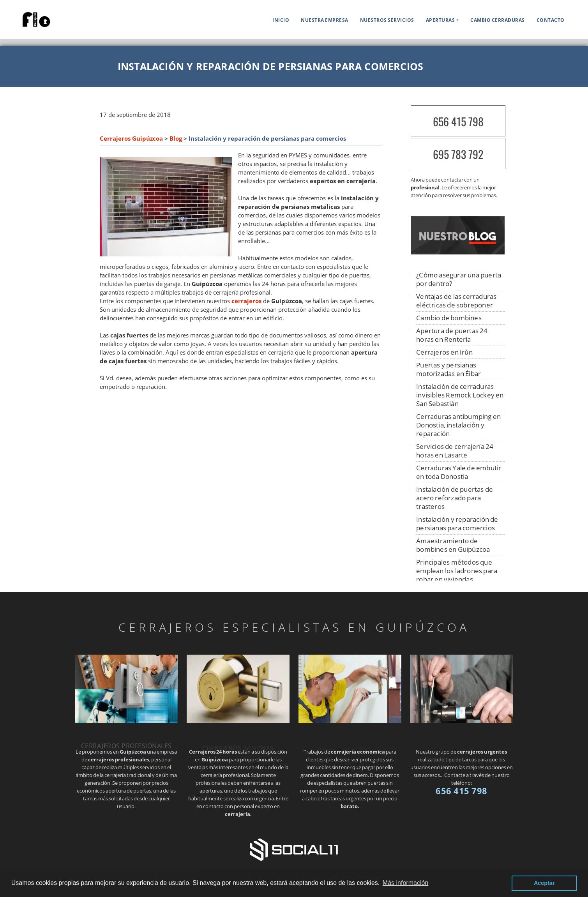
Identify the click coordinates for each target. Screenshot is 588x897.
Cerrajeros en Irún (444, 352)
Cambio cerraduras (498, 20)
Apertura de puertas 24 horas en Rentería (452, 335)
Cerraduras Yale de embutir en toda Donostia (459, 472)
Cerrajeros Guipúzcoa (131, 139)
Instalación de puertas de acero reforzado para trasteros (455, 498)
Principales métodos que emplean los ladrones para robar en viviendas (457, 571)
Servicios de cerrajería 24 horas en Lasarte (455, 451)
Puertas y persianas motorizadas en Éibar (449, 369)
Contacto (551, 20)
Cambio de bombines (449, 318)
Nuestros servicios (387, 20)
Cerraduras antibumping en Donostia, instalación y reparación (458, 425)
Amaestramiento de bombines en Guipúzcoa (453, 545)
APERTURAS (441, 20)
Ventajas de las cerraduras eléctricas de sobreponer (456, 301)
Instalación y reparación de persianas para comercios (457, 524)
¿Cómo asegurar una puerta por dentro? (459, 279)
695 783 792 (458, 154)
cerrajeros (246, 301)
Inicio (281, 20)
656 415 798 (458, 121)
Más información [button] (405, 883)
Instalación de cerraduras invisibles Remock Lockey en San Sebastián (460, 395)
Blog (176, 139)
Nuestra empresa (325, 20)
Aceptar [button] (544, 883)
